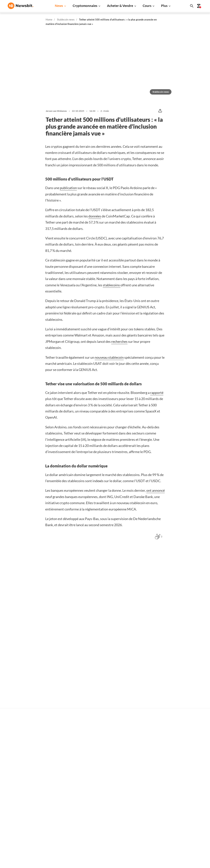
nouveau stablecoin (109, 357)
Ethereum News (62, 763)
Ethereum (145, 769)
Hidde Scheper (23, 618)
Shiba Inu (145, 801)
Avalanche (146, 820)
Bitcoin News (60, 757)
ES (21, 800)
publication (68, 188)
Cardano (145, 782)
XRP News (58, 769)
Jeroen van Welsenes (56, 111)
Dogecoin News (61, 782)
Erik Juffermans (146, 714)
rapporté (157, 393)
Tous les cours (148, 757)
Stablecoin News (62, 801)
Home (49, 20)
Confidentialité (192, 828)
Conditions (190, 841)
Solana (143, 795)
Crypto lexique (105, 796)
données (95, 216)
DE (16, 800)
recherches (119, 341)
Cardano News (61, 776)
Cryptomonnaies (85, 6)
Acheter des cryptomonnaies (113, 757)
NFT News (58, 814)
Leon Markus (22, 719)
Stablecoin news (66, 20)
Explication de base (107, 809)
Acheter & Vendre (120, 6)
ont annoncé (156, 490)
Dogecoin (145, 788)
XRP (142, 776)
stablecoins (112, 285)
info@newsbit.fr (18, 767)
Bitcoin (144, 763)
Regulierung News (63, 808)
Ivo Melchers (144, 627)
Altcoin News (60, 788)
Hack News (59, 820)
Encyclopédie (104, 802)
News (59, 6)
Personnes (102, 790)
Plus (164, 6)
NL (9, 800)
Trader (100, 763)
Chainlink (145, 814)
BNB (142, 827)
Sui (141, 808)
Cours (147, 6)
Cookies (188, 847)
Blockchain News (62, 795)
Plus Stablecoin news (178, 553)
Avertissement (192, 834)
